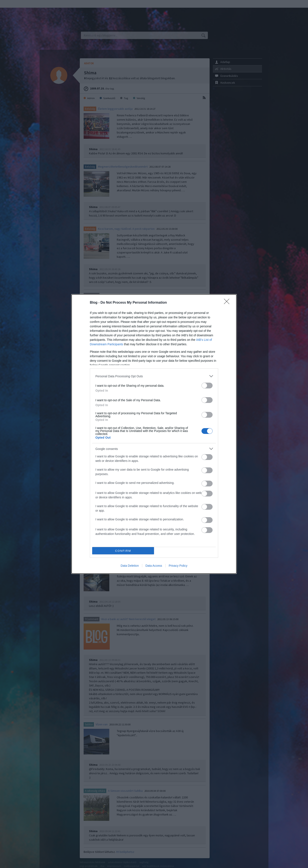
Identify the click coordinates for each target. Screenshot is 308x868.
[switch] (207, 386)
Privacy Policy (178, 566)
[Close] (228, 303)
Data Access (154, 566)
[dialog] (154, 434)
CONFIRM (123, 551)
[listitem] (154, 376)
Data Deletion (130, 566)
